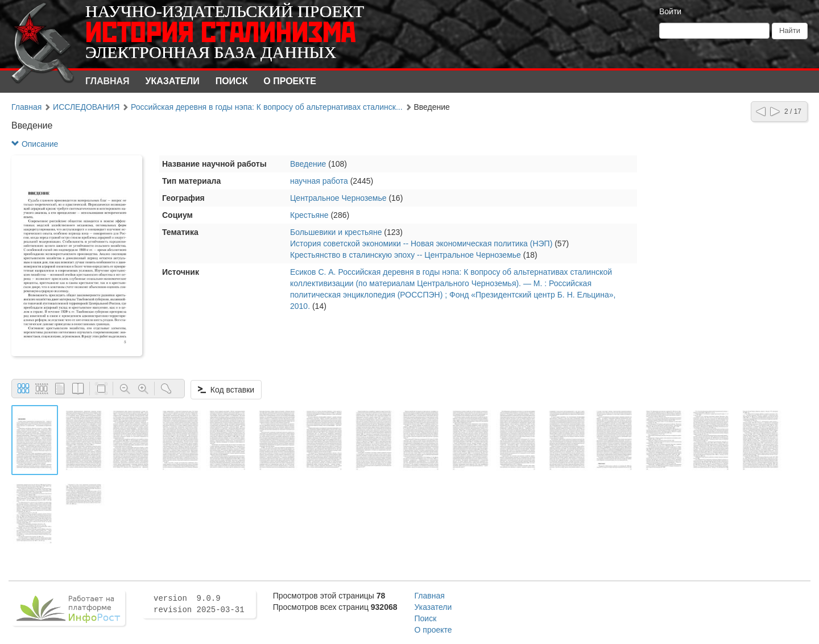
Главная (107, 81)
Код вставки (226, 390)
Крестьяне (309, 215)
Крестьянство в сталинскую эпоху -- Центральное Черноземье (406, 255)
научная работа (319, 181)
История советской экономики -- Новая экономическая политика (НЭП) (421, 243)
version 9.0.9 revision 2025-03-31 (199, 604)
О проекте (290, 81)
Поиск (232, 81)
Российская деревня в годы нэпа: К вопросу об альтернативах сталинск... (267, 107)
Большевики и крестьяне (336, 232)
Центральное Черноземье (338, 198)
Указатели (173, 81)
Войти (670, 11)
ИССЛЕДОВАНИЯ (86, 107)
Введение (308, 164)
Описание (35, 144)
